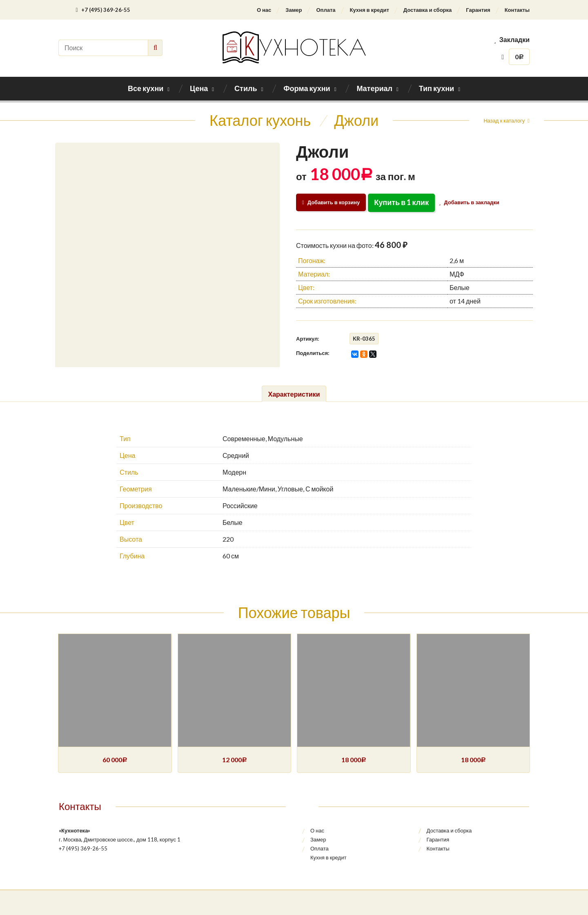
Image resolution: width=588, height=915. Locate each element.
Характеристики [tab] (294, 394)
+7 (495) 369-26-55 (103, 10)
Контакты (517, 10)
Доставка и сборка (428, 10)
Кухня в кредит (370, 10)
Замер (294, 10)
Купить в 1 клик (401, 202)
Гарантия (478, 10)
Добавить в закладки (471, 202)
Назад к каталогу (504, 121)
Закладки (512, 39)
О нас (264, 10)
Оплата (326, 10)
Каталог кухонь (260, 120)
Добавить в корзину (331, 202)
